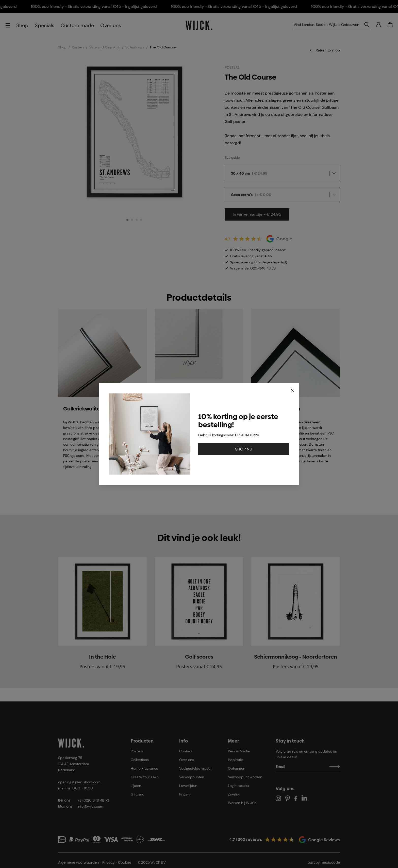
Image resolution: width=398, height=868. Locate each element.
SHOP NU (244, 449)
